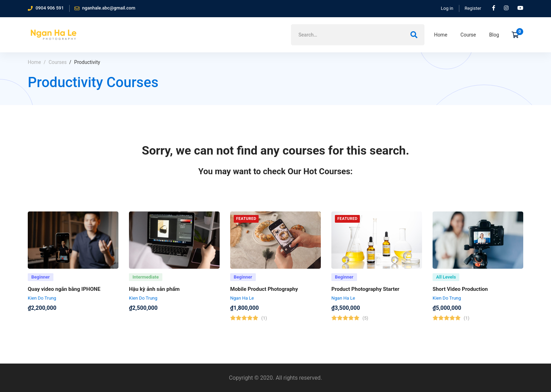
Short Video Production (460, 291)
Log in (447, 8)
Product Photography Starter (365, 291)
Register (473, 8)
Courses (57, 62)
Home (34, 62)
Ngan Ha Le (242, 300)
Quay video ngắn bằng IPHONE (64, 291)
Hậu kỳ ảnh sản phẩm (154, 291)
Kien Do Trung (42, 300)
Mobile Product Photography (264, 291)
